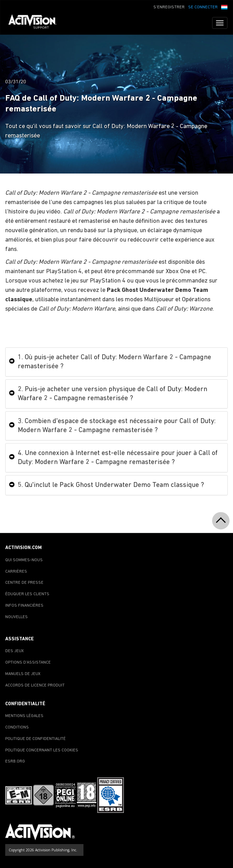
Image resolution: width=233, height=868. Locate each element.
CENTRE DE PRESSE (24, 583)
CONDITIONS (17, 727)
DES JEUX (15, 651)
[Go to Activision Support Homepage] (36, 23)
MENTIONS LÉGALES (24, 716)
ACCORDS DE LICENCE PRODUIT (35, 685)
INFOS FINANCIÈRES (24, 606)
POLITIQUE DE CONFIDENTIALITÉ (35, 739)
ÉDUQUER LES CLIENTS (27, 594)
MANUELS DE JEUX (23, 674)
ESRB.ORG (15, 761)
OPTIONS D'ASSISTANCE (28, 663)
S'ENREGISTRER (169, 7)
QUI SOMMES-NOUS (24, 560)
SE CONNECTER (203, 7)
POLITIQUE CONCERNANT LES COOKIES (42, 750)
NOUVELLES (17, 617)
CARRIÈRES (16, 572)
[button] (224, 7)
